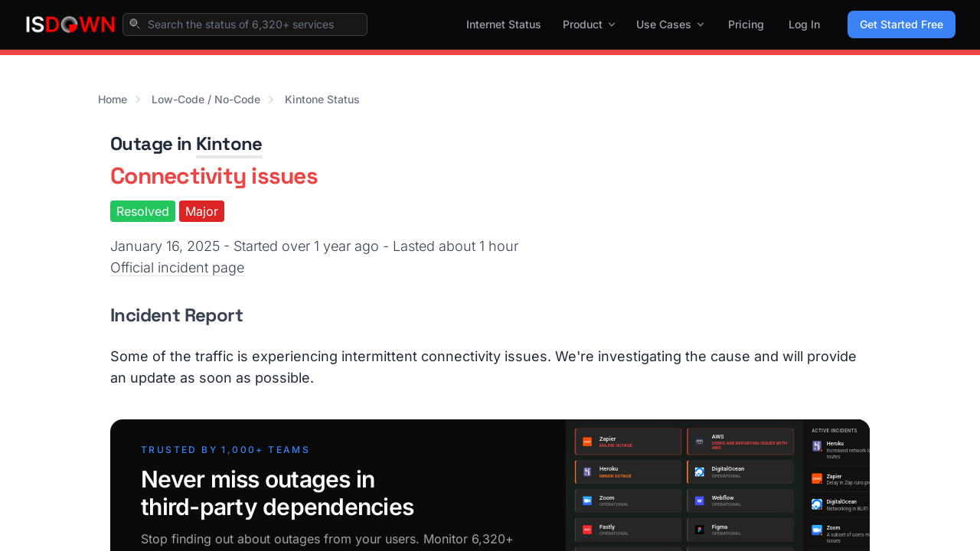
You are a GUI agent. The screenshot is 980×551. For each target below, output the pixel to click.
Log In (804, 24)
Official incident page (177, 267)
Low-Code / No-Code (206, 99)
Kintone (229, 143)
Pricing (746, 24)
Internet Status (504, 24)
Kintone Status (322, 99)
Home (113, 99)
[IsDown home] (70, 24)
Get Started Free (902, 24)
